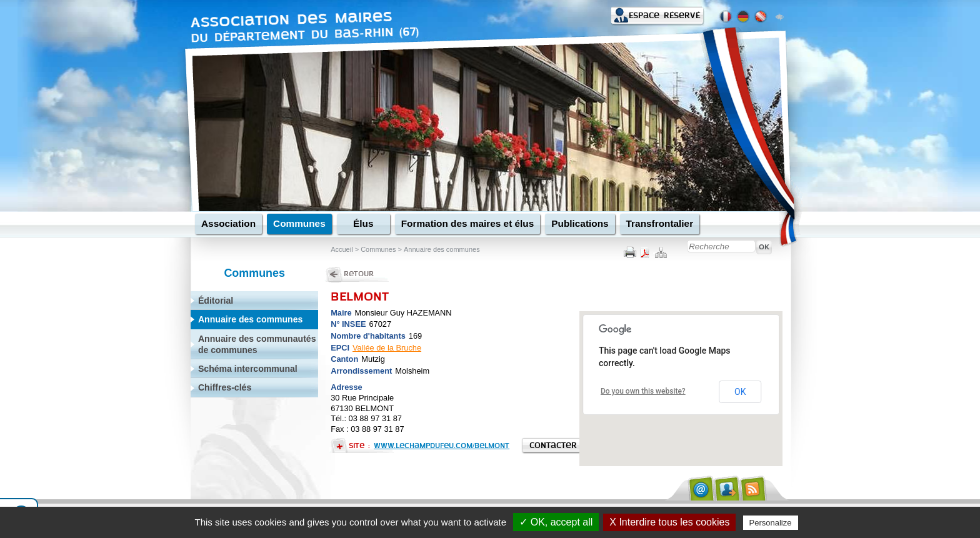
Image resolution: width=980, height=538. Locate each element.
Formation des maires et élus (468, 223)
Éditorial (216, 301)
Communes (299, 223)
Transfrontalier (660, 223)
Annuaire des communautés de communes (257, 344)
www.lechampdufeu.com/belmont (442, 446)
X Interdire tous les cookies (669, 522)
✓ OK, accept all (556, 522)
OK (740, 392)
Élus (363, 223)
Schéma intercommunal (248, 369)
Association (228, 223)
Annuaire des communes (441, 249)
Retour (359, 274)
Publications (580, 223)
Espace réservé (664, 15)
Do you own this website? (643, 391)
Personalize (771, 523)
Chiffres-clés (225, 387)
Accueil (342, 249)
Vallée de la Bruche (387, 348)
